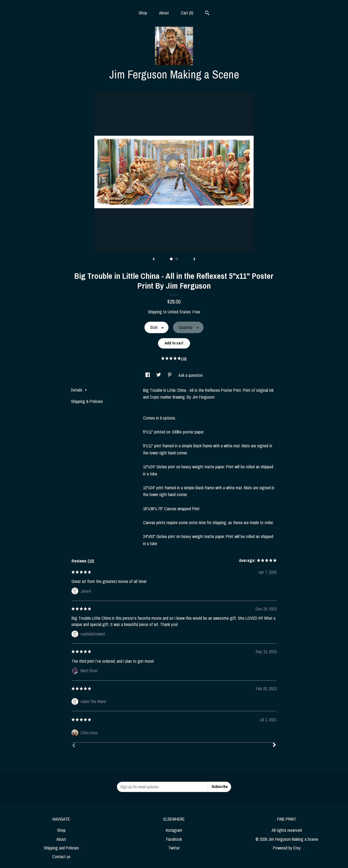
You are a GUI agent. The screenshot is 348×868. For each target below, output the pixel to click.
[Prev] (74, 746)
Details (79, 390)
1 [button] (171, 259)
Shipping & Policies (87, 401)
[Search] (207, 14)
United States (179, 312)
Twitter (174, 848)
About (164, 13)
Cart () (187, 13)
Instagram (174, 830)
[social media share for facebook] (148, 375)
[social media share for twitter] (159, 375)
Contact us (61, 857)
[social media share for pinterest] (170, 375)
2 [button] (177, 259)
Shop (143, 13)
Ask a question (190, 375)
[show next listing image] (194, 259)
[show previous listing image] (154, 259)
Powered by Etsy (287, 848)
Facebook (174, 839)
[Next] (274, 745)
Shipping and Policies (61, 848)
